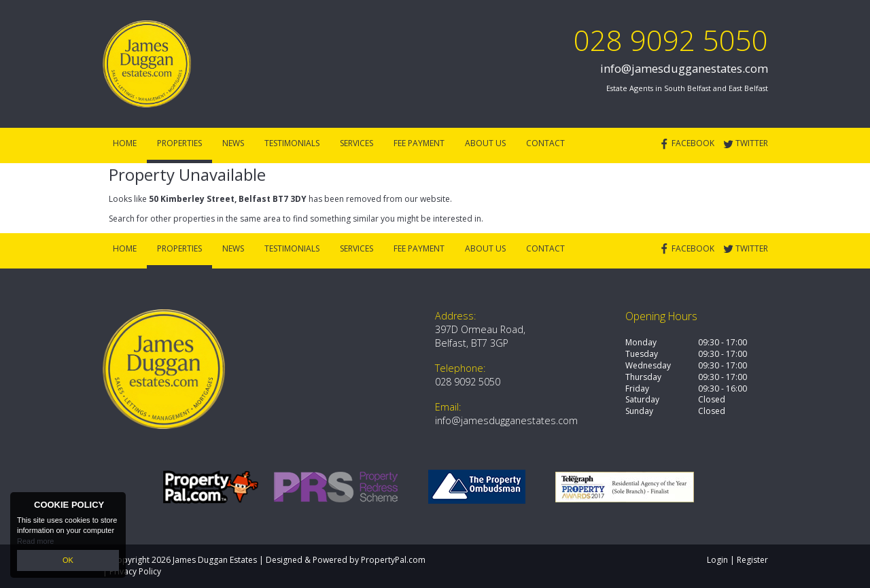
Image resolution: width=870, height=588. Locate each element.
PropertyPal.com (393, 560)
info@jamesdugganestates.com (684, 68)
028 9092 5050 (671, 40)
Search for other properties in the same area (195, 219)
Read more (35, 540)
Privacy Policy (135, 571)
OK (68, 560)
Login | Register (737, 560)
